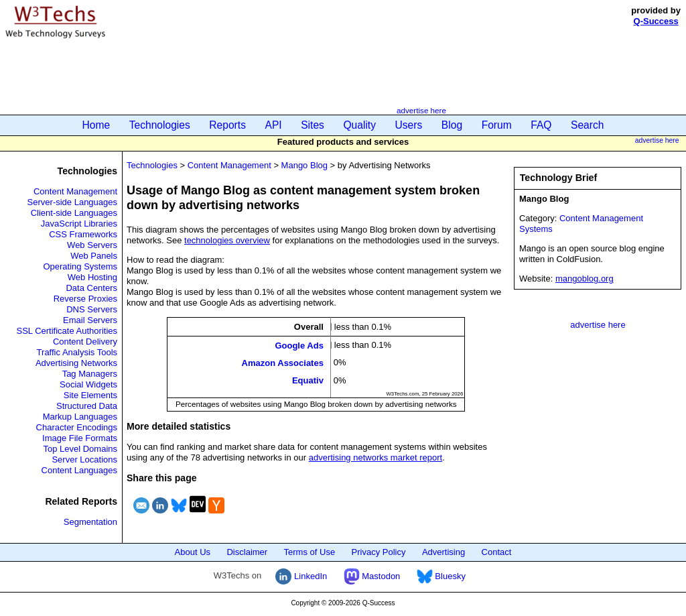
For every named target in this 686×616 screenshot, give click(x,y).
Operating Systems (80, 266)
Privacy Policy (379, 552)
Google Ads (299, 345)
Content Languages (79, 470)
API (274, 125)
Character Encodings (77, 427)
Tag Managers (90, 374)
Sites (313, 125)
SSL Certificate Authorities (67, 331)
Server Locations (84, 459)
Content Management (75, 191)
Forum (497, 125)
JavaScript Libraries (79, 224)
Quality (359, 125)
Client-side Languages (74, 213)
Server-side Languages (72, 202)
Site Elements (90, 395)
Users (409, 125)
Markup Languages (80, 417)
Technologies (160, 125)
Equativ (308, 380)
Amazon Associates (283, 363)
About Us (193, 552)
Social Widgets (88, 384)
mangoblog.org (585, 279)
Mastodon (372, 576)
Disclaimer (247, 552)
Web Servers (92, 245)
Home (96, 125)
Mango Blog (304, 165)
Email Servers (90, 320)
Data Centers (91, 288)
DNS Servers (92, 309)
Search (587, 125)
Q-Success (656, 21)
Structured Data (87, 406)
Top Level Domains (80, 449)
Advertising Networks (76, 363)
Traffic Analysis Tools (77, 352)
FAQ (541, 125)
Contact (497, 552)
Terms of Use (310, 552)
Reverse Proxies (85, 299)
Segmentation (90, 522)
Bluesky (441, 576)
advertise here (421, 110)
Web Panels (94, 256)
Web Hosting (92, 277)
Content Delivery (85, 342)
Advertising (443, 552)
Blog (452, 125)
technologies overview (227, 240)
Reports (227, 125)
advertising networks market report (375, 457)
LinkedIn (301, 576)
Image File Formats (80, 438)
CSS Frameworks (83, 234)
